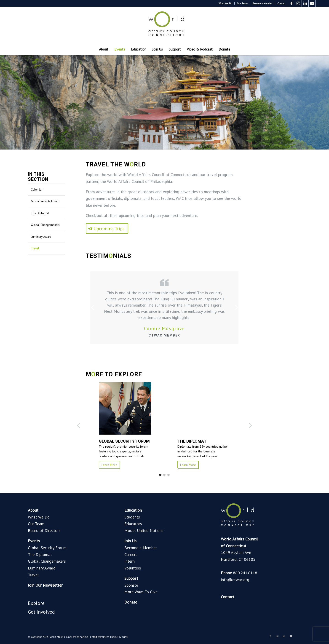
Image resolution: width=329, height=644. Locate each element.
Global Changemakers (45, 225)
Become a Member (262, 3)
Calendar (37, 190)
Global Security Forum (45, 201)
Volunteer (133, 568)
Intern (130, 561)
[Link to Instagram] (298, 3)
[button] (79, 425)
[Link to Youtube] (312, 3)
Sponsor (131, 585)
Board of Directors (44, 530)
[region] (164, 425)
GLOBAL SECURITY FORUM (121, 441)
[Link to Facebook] (291, 3)
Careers (131, 554)
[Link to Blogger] (319, 3)
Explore (36, 603)
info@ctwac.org (235, 580)
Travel (35, 248)
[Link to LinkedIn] (305, 3)
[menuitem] (225, 3)
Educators (133, 524)
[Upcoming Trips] (107, 299)
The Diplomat (40, 213)
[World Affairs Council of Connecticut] (165, 25)
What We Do (225, 3)
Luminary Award (41, 237)
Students (132, 517)
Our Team (242, 3)
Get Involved (41, 612)
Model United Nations (144, 530)
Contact (281, 3)
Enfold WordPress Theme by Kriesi (109, 637)
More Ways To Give (141, 592)
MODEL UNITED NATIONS (201, 441)
